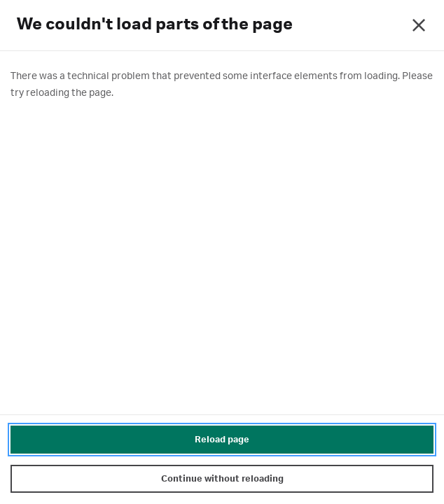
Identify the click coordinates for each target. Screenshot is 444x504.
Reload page (222, 440)
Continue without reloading (222, 479)
